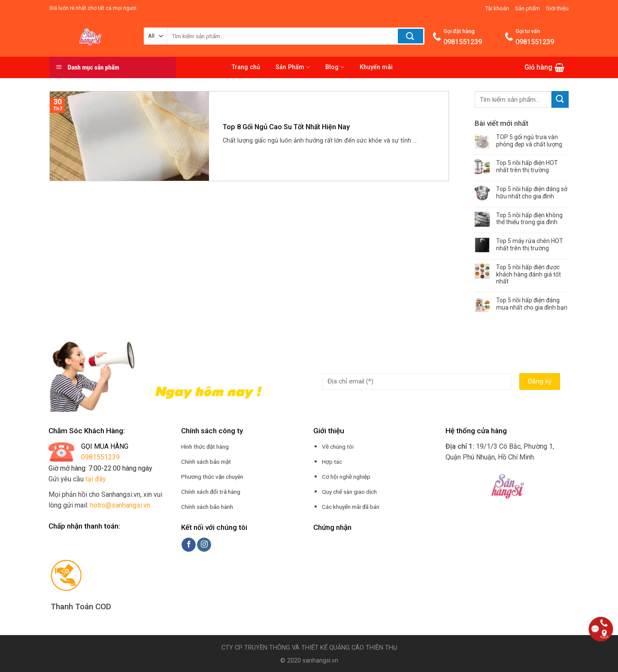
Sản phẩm (527, 8)
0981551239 (100, 457)
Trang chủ (246, 67)
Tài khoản (497, 8)
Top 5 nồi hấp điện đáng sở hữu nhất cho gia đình (532, 193)
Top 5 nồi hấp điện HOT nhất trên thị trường (527, 166)
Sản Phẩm (293, 67)
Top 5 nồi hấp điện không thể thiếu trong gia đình (529, 219)
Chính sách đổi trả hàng (211, 492)
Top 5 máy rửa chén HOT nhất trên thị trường (530, 245)
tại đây (96, 479)
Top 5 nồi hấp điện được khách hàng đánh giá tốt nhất (529, 274)
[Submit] (560, 99)
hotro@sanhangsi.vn (120, 505)
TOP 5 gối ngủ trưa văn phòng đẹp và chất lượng (529, 141)
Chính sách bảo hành (207, 507)
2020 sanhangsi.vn (312, 661)
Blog (335, 67)
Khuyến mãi (376, 67)
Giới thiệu (557, 8)
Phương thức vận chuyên (212, 477)
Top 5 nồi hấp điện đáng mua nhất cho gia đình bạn (532, 304)
